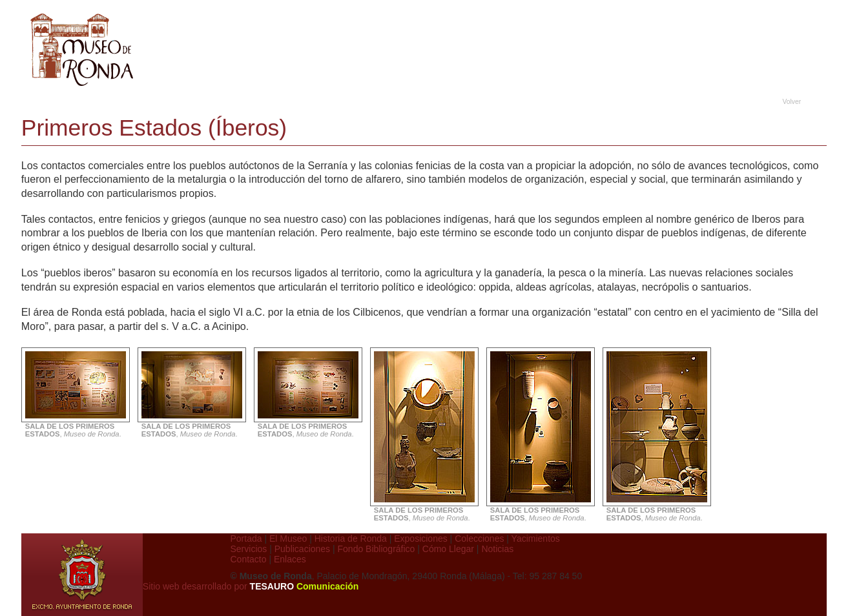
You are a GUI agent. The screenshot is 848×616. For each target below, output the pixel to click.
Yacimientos (536, 539)
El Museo (288, 539)
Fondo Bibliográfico (377, 549)
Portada (246, 539)
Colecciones (479, 539)
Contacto (249, 559)
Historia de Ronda (351, 539)
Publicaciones (302, 549)
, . (78, 427)
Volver (792, 102)
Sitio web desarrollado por (251, 586)
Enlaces (290, 559)
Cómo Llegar (448, 549)
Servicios (249, 549)
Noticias (497, 549)
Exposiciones (421, 539)
